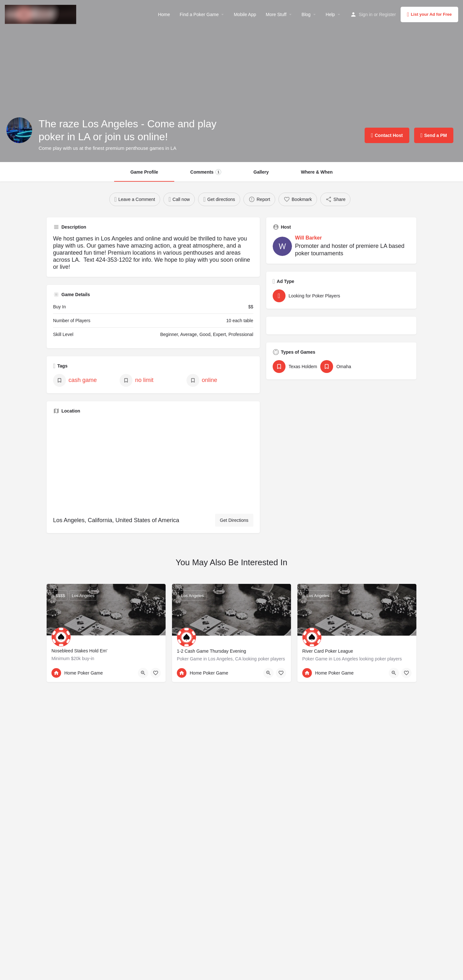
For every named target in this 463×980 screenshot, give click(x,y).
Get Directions (234, 520)
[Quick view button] (143, 673)
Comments (206, 172)
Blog (306, 14)
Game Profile (144, 172)
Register (387, 14)
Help (330, 14)
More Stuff (276, 14)
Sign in (366, 14)
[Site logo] (41, 14)
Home (164, 14)
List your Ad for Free (429, 14)
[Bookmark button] (156, 673)
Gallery (261, 172)
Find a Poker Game (199, 14)
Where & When (317, 172)
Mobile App (245, 14)
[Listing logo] (19, 130)
